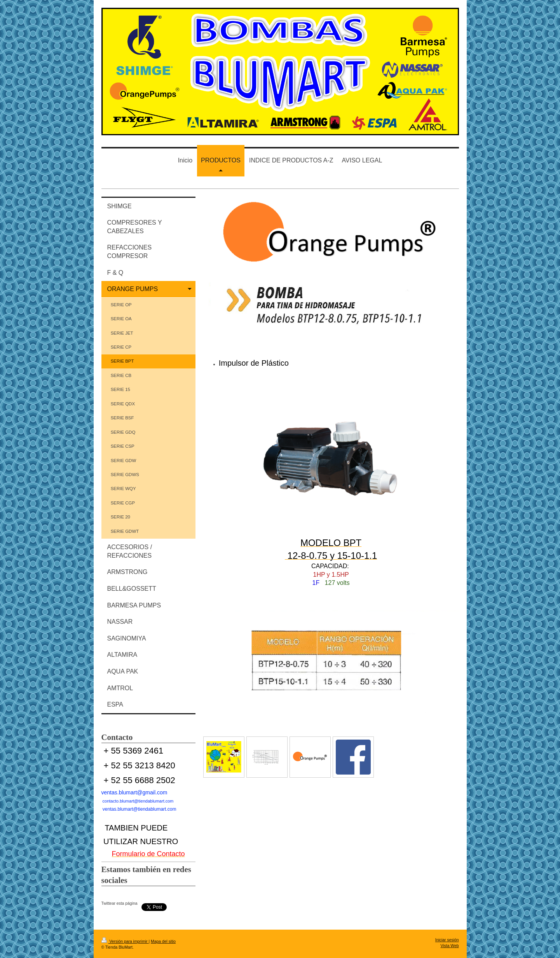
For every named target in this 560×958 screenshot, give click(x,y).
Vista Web (450, 946)
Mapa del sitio (163, 941)
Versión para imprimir (125, 941)
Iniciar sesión (447, 940)
